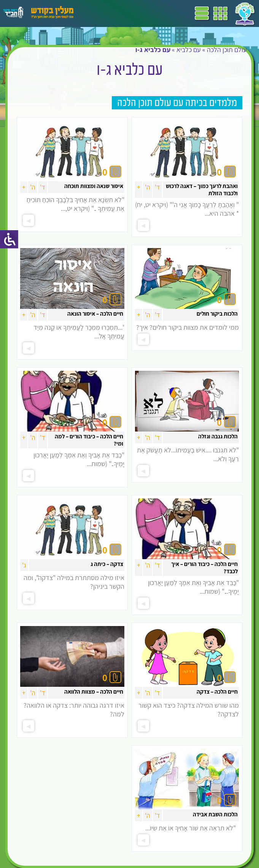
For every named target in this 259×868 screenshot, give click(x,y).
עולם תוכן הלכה (227, 50)
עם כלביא (189, 50)
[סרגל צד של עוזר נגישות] (9, 239)
